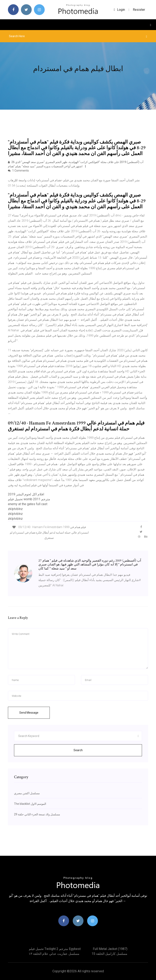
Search (78, 750)
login (119, 10)
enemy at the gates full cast (28, 504)
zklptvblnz (15, 509)
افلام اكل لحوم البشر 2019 (26, 494)
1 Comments (18, 171)
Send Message (29, 713)
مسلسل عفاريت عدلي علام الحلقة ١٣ (54, 954)
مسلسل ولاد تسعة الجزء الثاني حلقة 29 (37, 814)
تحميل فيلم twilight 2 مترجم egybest (55, 949)
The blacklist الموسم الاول (30, 804)
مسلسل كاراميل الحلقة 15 (109, 954)
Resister (139, 10)
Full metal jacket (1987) (110, 949)
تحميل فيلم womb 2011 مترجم (29, 499)
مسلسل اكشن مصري (27, 793)
